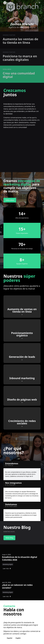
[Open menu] (39, 3)
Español (10, 638)
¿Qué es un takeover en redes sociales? (17, 586)
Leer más (7, 569)
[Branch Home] (8, 3)
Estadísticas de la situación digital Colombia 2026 (20, 558)
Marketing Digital (8, 564)
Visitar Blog (9, 538)
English (18, 638)
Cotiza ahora (10, 200)
